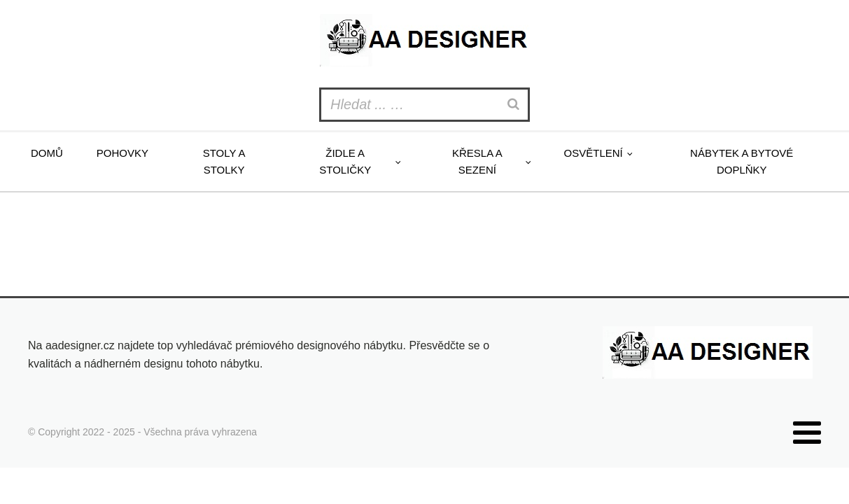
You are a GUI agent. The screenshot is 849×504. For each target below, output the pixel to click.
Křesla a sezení (477, 161)
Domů (47, 153)
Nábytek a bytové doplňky (742, 161)
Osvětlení (594, 153)
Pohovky (122, 153)
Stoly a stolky (224, 161)
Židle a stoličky (345, 161)
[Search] (515, 105)
